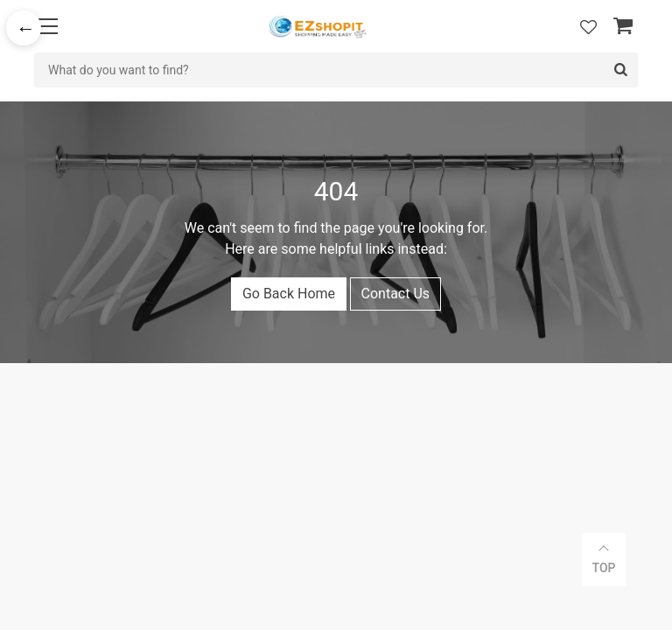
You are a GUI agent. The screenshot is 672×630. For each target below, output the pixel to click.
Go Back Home (289, 294)
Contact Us (396, 294)
